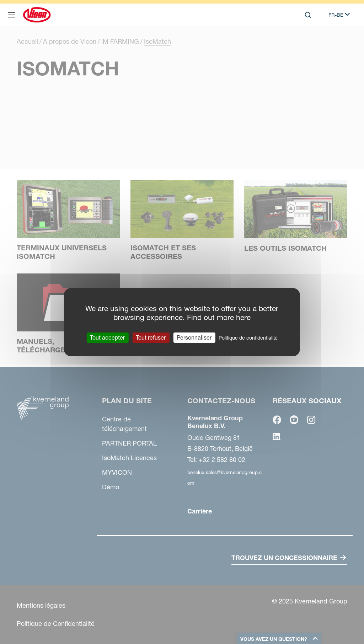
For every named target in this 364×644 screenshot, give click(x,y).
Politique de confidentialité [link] (248, 337)
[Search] (308, 15)
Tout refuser (151, 337)
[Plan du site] (11, 15)
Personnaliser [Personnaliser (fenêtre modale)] (194, 337)
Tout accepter (107, 337)
